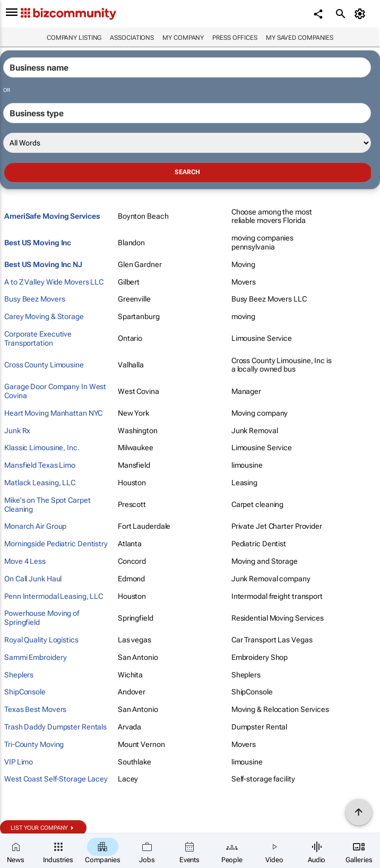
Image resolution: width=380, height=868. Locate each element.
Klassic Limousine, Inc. (42, 448)
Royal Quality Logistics (41, 640)
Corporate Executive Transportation (38, 338)
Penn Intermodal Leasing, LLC (54, 596)
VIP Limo (19, 762)
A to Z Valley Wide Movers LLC (54, 282)
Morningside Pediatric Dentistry (56, 544)
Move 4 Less (25, 561)
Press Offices (235, 38)
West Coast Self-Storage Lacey (56, 779)
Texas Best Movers (35, 709)
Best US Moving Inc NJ (43, 264)
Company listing (74, 38)
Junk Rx (17, 431)
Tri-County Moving (34, 744)
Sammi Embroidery (35, 657)
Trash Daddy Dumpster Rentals (55, 727)
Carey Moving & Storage (44, 316)
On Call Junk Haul (33, 579)
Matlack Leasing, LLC (40, 483)
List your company (39, 828)
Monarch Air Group (35, 526)
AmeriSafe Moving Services (52, 216)
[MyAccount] (362, 14)
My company (183, 38)
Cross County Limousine (44, 365)
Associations (132, 38)
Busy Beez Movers (34, 299)
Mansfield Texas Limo (40, 465)
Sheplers (19, 675)
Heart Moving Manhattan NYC (53, 413)
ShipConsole (25, 692)
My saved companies (300, 38)
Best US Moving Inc (38, 243)
